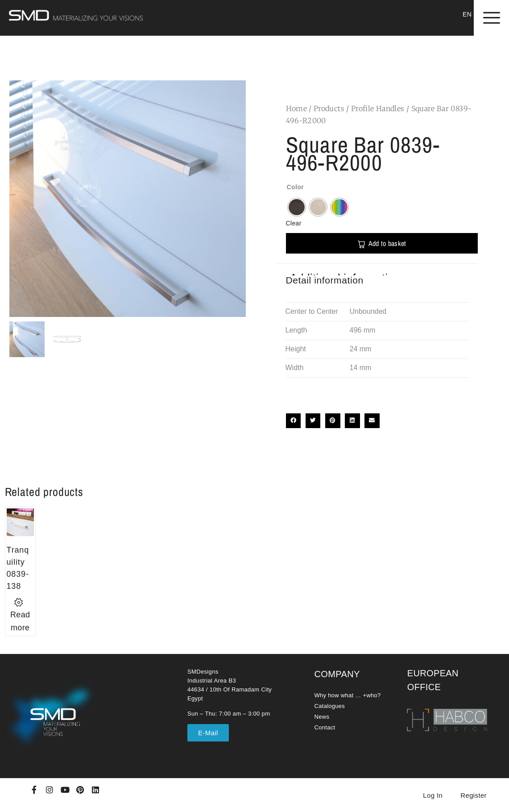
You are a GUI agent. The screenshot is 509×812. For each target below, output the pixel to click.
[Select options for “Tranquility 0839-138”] (20, 615)
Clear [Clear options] (294, 223)
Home (296, 108)
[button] (294, 421)
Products (329, 108)
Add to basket (387, 243)
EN (467, 14)
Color (295, 187)
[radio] (297, 207)
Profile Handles (378, 108)
